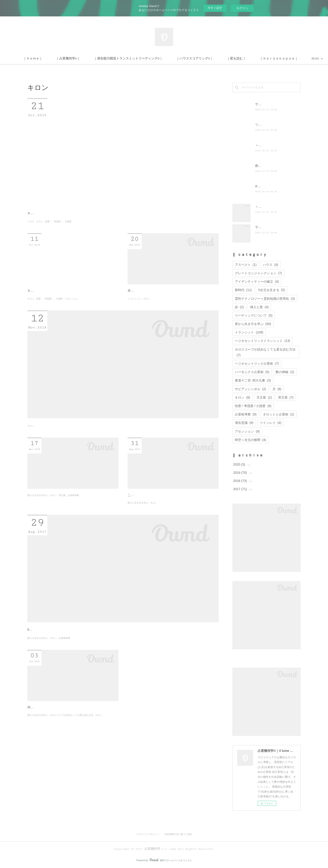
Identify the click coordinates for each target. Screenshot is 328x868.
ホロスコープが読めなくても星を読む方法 (72, 801)
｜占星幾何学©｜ (102, 59)
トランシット (134, 325)
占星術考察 (73, 544)
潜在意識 (244, 423)
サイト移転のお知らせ (271, 104)
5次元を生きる (272, 290)
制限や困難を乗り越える (153, 535)
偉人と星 (259, 307)
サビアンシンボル (250, 389)
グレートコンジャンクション (258, 273)
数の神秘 (285, 372)
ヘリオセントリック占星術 (257, 364)
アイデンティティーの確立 (257, 282)
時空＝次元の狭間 (250, 440)
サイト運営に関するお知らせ (276, 227)
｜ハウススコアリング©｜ (228, 59)
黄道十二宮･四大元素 (253, 380)
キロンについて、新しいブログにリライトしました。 (66, 312)
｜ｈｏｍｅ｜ (66, 59)
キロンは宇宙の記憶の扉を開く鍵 (51, 225)
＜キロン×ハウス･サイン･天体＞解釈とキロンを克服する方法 (111, 215)
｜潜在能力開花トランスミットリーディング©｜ (162, 59)
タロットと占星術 (278, 414)
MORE (264, 59)
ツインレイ (270, 423)
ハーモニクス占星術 (252, 372)
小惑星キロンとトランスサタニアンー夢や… (73, 303)
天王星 (264, 397)
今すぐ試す (215, 8)
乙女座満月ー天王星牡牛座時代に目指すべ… (173, 303)
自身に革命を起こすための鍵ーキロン (66, 779)
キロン (40, 233)
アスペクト (246, 265)
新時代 (243, 290)
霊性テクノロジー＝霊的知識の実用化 (265, 299)
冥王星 (62, 544)
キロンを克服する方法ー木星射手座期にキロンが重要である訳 (112, 454)
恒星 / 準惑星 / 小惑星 (58, 233)
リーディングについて (254, 315)
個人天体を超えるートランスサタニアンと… (73, 535)
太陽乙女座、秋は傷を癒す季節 (69, 685)
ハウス (31, 233)
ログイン (242, 8)
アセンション (72, 320)
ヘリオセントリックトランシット (263, 341)
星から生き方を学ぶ (38, 544)
